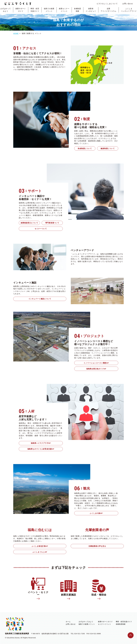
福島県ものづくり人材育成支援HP (41, 449)
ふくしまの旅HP (96, 513)
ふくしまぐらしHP (40, 552)
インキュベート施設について (40, 299)
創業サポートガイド (21, 10)
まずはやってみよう (86, 622)
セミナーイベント (105, 624)
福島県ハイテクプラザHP (41, 443)
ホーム (68, 622)
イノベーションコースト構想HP (96, 363)
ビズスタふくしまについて (107, 4)
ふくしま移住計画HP (40, 546)
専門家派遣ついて (52, 223)
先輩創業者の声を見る (97, 546)
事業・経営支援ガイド (35, 10)
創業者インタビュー (91, 10)
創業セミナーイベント (64, 10)
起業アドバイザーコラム (108, 10)
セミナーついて (41, 229)
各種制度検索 (78, 10)
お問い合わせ (128, 4)
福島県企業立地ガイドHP (96, 369)
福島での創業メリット (49, 10)
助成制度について (85, 148)
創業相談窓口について (29, 223)
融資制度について (108, 148)
